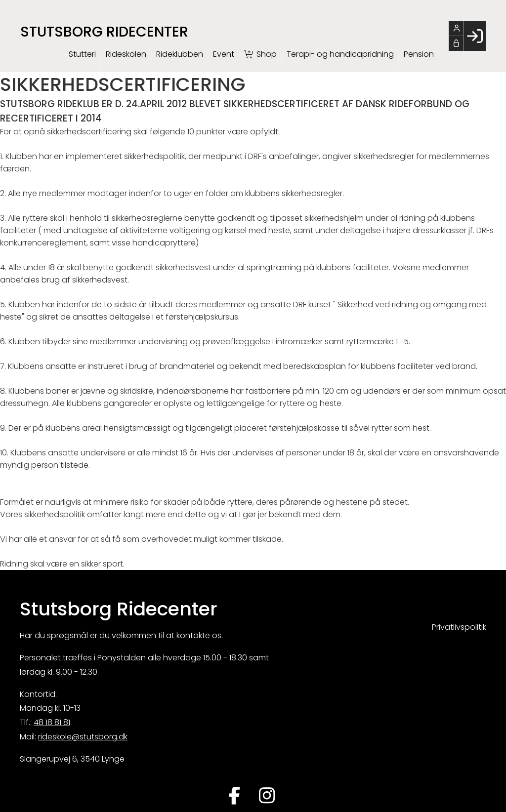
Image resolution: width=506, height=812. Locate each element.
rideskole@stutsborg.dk (83, 737)
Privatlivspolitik (459, 627)
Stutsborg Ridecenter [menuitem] (104, 32)
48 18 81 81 (52, 722)
